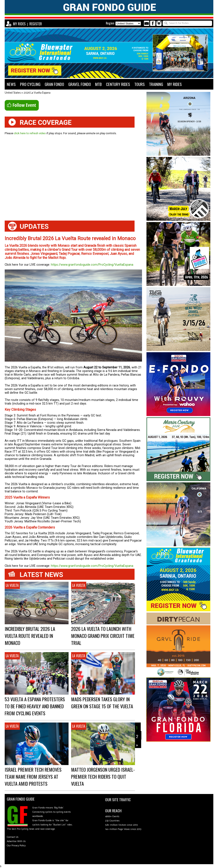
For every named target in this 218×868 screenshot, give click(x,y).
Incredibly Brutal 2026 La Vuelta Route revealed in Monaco (30, 636)
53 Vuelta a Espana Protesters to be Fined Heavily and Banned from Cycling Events (35, 706)
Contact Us (13, 837)
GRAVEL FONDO (80, 84)
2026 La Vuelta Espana (37, 93)
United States (13, 93)
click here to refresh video (30, 133)
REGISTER (36, 24)
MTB (98, 84)
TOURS (140, 84)
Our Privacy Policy (16, 846)
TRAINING (156, 84)
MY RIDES (19, 24)
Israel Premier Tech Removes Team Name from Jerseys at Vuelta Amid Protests (33, 776)
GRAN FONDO (54, 84)
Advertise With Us (16, 841)
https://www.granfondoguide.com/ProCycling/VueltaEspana (92, 265)
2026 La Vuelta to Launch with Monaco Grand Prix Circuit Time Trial (103, 636)
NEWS (11, 84)
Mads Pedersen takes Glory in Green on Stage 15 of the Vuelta (102, 703)
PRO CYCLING (30, 84)
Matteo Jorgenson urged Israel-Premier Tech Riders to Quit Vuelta (103, 776)
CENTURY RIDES (118, 84)
